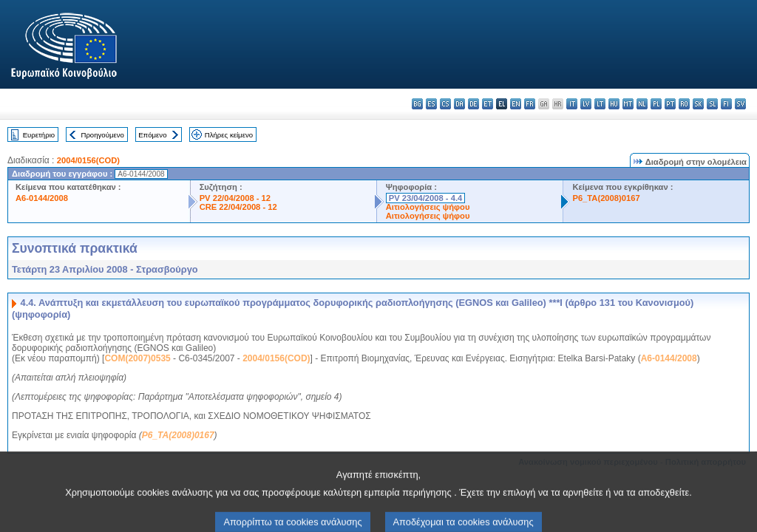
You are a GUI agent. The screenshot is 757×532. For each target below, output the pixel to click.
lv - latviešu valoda (586, 104)
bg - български (417, 104)
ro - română (684, 104)
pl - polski (656, 104)
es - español (431, 104)
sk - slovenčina (698, 104)
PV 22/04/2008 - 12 (235, 198)
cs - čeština (445, 104)
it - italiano (572, 104)
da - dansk (459, 104)
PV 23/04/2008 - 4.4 (426, 198)
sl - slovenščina (712, 104)
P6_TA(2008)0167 (606, 198)
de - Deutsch (473, 104)
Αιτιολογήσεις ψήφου (428, 207)
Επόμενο (152, 135)
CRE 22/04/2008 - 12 (238, 207)
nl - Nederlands (642, 104)
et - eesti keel (488, 104)
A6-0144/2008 (42, 198)
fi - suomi (726, 104)
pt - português (670, 104)
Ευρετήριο (39, 135)
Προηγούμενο (102, 135)
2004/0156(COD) (88, 160)
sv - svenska (740, 104)
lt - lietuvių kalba (600, 104)
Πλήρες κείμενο (229, 135)
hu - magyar (614, 104)
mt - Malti (628, 104)
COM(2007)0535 (137, 358)
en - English (516, 104)
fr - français (530, 104)
